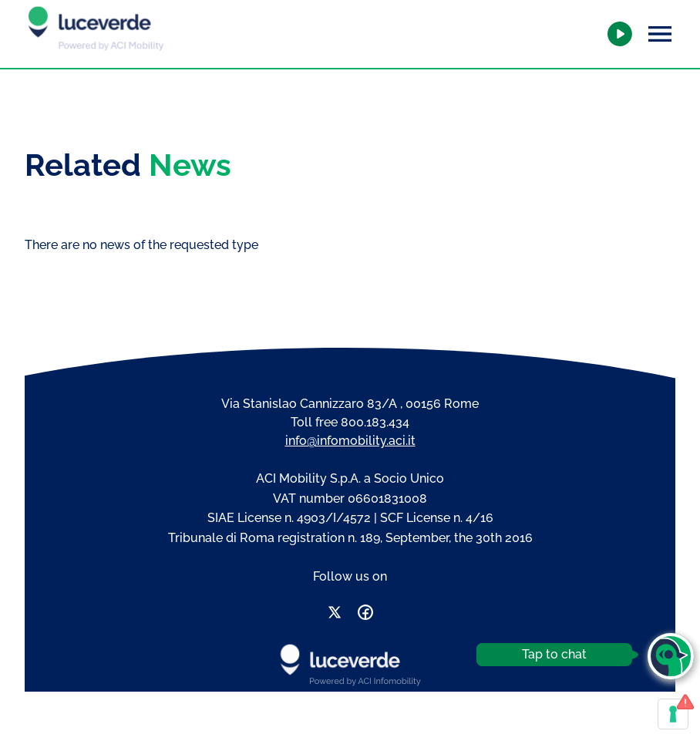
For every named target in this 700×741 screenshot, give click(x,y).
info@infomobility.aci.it (350, 441)
